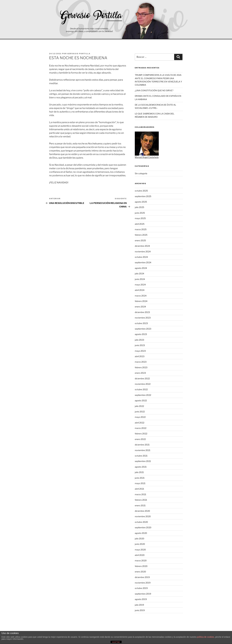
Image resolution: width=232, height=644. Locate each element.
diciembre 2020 (142, 511)
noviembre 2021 (143, 450)
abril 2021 (139, 489)
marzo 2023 (141, 362)
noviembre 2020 (143, 516)
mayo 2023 (140, 351)
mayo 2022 (140, 417)
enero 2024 (140, 307)
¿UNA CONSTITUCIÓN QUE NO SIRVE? (154, 90)
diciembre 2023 (142, 312)
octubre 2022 (141, 389)
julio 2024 (139, 274)
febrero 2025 (141, 235)
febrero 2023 (141, 367)
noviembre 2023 (143, 318)
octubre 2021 (141, 456)
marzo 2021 (140, 494)
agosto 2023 (141, 334)
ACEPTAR (116, 642)
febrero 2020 (141, 566)
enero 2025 (140, 240)
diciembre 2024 (142, 246)
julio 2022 (139, 406)
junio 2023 (140, 345)
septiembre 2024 (143, 262)
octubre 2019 (141, 588)
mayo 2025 (140, 218)
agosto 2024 (141, 268)
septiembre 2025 (143, 196)
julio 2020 (140, 539)
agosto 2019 (141, 599)
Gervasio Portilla (79, 54)
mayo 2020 (140, 550)
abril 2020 (140, 555)
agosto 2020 (141, 533)
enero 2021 (140, 505)
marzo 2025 (141, 229)
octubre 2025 (141, 191)
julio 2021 (139, 472)
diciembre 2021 (142, 445)
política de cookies (206, 637)
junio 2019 (140, 610)
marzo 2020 (141, 561)
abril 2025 (140, 224)
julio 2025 (139, 207)
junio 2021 (140, 478)
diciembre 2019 (142, 577)
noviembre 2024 (143, 252)
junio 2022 (140, 412)
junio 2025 (140, 213)
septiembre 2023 (143, 329)
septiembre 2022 (143, 395)
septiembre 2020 (143, 527)
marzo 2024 (141, 296)
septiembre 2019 (143, 594)
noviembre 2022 (143, 384)
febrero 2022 (141, 434)
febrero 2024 (141, 301)
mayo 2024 (140, 285)
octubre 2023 (141, 323)
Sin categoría (141, 173)
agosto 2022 (141, 400)
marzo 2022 (141, 428)
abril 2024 (140, 290)
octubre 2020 (141, 522)
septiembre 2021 (143, 461)
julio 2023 (139, 340)
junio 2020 (140, 544)
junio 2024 (140, 279)
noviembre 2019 (143, 583)
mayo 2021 (140, 483)
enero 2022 (140, 439)
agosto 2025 (141, 202)
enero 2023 (140, 373)
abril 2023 (140, 356)
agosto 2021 (141, 467)
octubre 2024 (141, 257)
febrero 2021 (141, 500)
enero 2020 (140, 572)
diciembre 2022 (142, 378)
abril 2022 (140, 423)
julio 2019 (139, 605)
